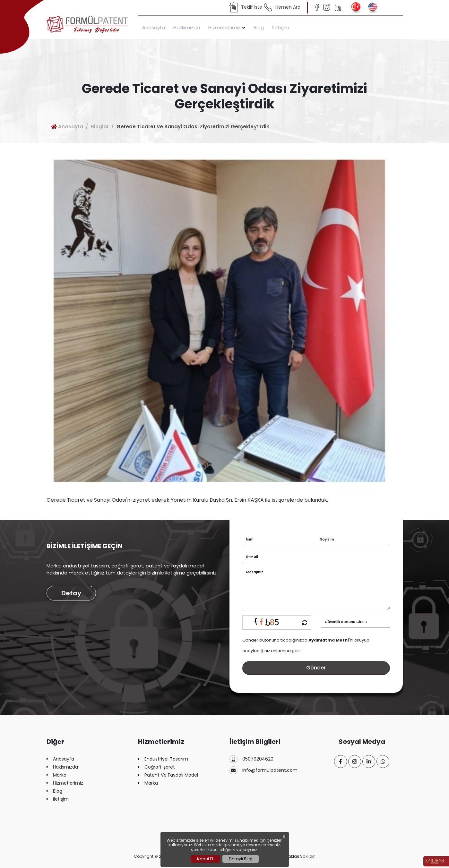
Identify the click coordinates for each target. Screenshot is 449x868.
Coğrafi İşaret (156, 767)
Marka (56, 775)
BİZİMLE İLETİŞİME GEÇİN (85, 546)
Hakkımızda (187, 27)
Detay (71, 593)
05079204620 (251, 759)
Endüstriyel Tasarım (163, 759)
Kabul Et (205, 859)
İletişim (281, 27)
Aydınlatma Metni (329, 640)
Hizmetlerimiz (224, 27)
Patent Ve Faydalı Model (168, 775)
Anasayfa (154, 27)
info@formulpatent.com (263, 770)
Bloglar (100, 127)
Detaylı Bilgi (241, 859)
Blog (259, 27)
